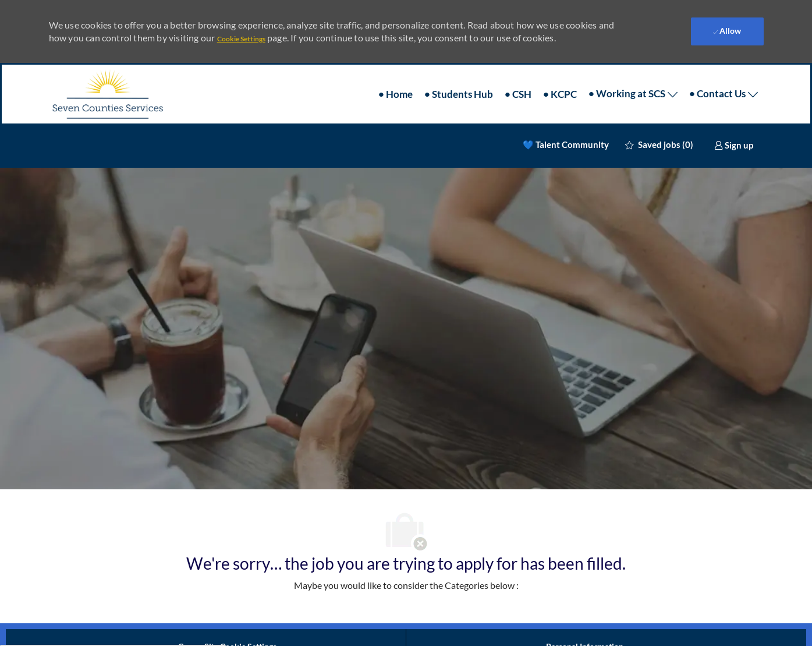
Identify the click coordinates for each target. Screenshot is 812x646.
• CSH (518, 94)
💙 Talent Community (566, 145)
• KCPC (560, 94)
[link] (734, 145)
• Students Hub (459, 94)
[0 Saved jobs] (659, 145)
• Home (396, 94)
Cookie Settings (241, 39)
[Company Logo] (107, 94)
